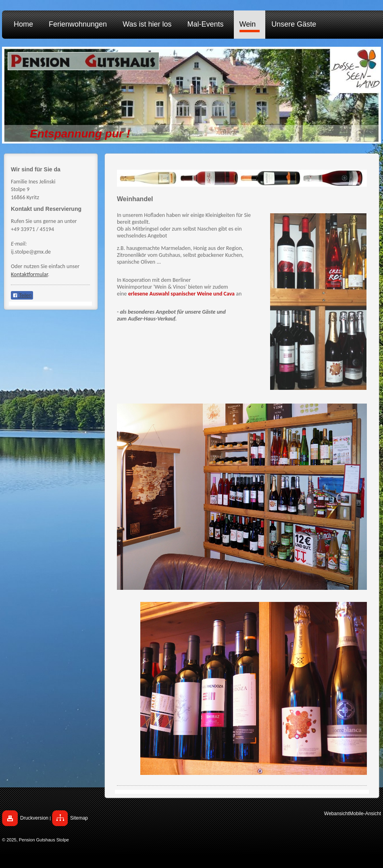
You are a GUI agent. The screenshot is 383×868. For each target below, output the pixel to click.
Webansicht (337, 814)
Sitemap (79, 818)
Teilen (22, 296)
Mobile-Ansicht (365, 814)
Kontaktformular (29, 274)
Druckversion (34, 818)
